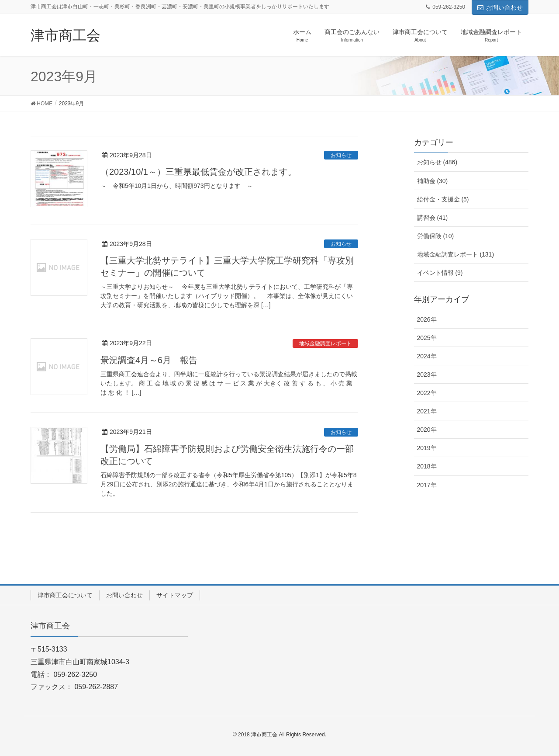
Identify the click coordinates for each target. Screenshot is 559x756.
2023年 (427, 375)
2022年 (427, 393)
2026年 (427, 319)
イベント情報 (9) (440, 273)
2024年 (427, 356)
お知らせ (341, 155)
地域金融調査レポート (325, 343)
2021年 (427, 411)
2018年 (427, 466)
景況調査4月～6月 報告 (149, 360)
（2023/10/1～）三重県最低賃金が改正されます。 (198, 172)
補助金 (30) (433, 181)
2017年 (427, 485)
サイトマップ (175, 595)
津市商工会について (65, 595)
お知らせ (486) (437, 162)
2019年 (427, 448)
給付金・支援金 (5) (443, 199)
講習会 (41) (433, 218)
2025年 (427, 338)
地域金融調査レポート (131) (456, 254)
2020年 (427, 430)
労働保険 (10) (436, 236)
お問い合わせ (500, 7)
